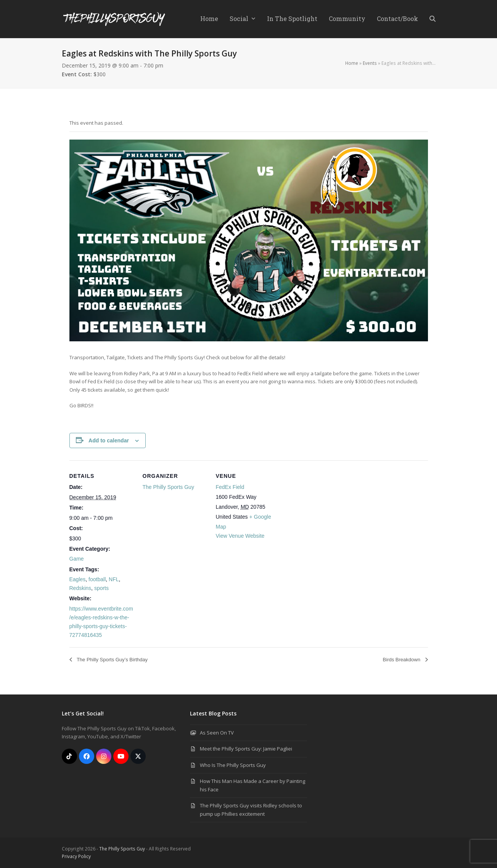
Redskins (80, 588)
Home (352, 63)
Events (370, 63)
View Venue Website (240, 536)
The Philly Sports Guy (168, 487)
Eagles (78, 579)
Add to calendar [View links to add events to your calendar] (109, 440)
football (97, 579)
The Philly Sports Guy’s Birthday (112, 660)
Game (77, 559)
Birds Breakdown (402, 660)
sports (101, 588)
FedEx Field (230, 487)
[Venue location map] (329, 513)
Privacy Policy (76, 856)
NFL (114, 579)
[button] (433, 19)
